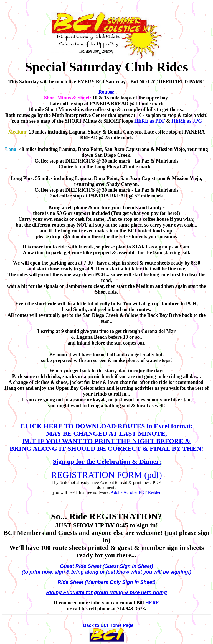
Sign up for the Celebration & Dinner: (107, 461)
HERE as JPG (187, 121)
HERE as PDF (149, 121)
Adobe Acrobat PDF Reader (136, 492)
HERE (152, 603)
